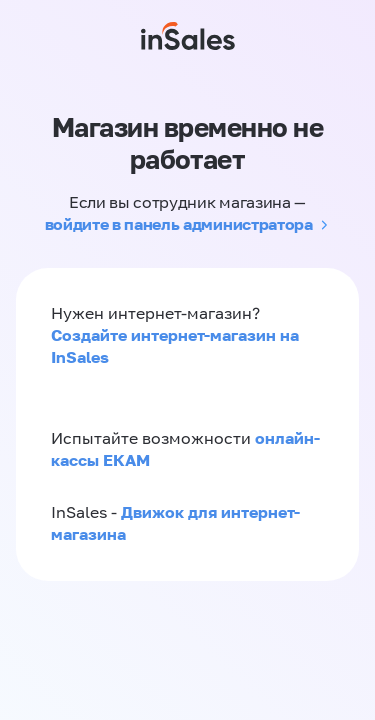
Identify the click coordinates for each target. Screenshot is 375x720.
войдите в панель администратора (179, 224)
